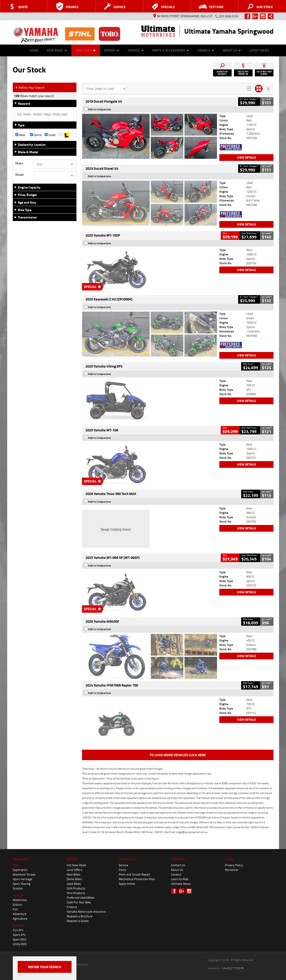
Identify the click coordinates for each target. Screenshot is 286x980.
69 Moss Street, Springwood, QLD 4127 (183, 16)
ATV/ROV (19, 925)
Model (20, 175)
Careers (176, 874)
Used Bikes (74, 884)
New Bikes (57, 50)
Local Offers (74, 870)
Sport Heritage (23, 879)
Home (34, 50)
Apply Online (127, 884)
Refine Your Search (30, 87)
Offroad (18, 895)
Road (16, 865)
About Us (232, 50)
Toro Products (76, 893)
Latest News (259, 50)
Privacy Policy (234, 865)
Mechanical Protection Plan (137, 879)
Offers (112, 50)
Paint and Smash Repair (134, 874)
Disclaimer (232, 870)
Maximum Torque (24, 874)
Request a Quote (78, 921)
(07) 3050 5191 (229, 16)
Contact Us (178, 865)
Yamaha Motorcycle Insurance (86, 912)
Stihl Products (76, 888)
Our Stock (86, 50)
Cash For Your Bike (79, 902)
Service (136, 50)
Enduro (17, 905)
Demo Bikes (74, 879)
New (20, 135)
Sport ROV (20, 939)
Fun (15, 909)
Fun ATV (18, 930)
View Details (246, 157)
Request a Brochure (80, 916)
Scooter (18, 888)
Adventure (20, 914)
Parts (122, 870)
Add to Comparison (100, 109)
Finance (206, 50)
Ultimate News (181, 884)
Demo (36, 135)
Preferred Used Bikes (81, 898)
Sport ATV (19, 935)
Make (19, 163)
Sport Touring (22, 884)
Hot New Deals (76, 865)
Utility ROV (20, 944)
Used (50, 135)
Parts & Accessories (171, 50)
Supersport (20, 870)
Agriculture (20, 918)
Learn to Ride (180, 879)
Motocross (20, 900)
